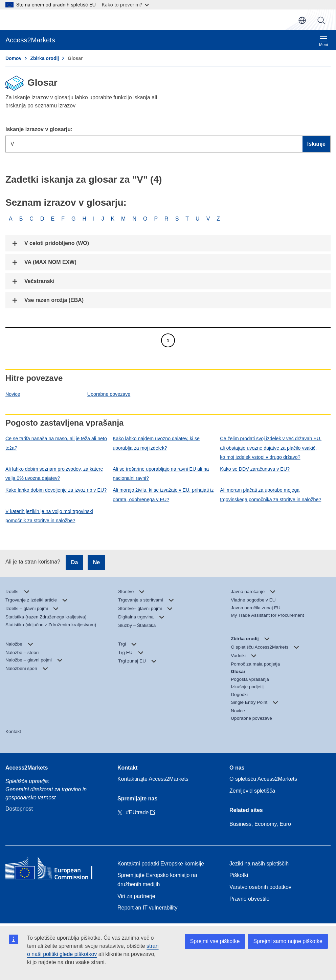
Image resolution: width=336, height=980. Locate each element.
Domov (13, 58)
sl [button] (302, 20)
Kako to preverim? (125, 5)
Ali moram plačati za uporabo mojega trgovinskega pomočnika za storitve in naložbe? (271, 495)
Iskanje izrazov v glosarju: (39, 129)
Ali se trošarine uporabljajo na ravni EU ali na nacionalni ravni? (161, 474)
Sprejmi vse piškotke (215, 941)
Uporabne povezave (109, 394)
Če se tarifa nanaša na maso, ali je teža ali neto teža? (56, 443)
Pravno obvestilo (249, 899)
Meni (323, 41)
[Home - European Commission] (54, 870)
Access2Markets (27, 768)
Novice (13, 394)
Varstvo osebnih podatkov (260, 887)
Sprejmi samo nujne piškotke (288, 941)
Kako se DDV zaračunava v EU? (255, 469)
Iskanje (321, 20)
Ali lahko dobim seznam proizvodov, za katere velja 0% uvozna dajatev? (54, 474)
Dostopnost (19, 809)
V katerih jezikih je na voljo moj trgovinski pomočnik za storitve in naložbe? (49, 516)
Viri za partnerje (136, 896)
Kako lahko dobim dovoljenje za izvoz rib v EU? (56, 490)
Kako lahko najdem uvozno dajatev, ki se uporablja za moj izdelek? (156, 443)
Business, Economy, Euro (260, 824)
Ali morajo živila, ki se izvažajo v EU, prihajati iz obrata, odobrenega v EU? (163, 495)
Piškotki (239, 875)
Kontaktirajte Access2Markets (153, 779)
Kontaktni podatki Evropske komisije (161, 864)
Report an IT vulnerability (148, 908)
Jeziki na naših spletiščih (259, 864)
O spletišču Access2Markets (263, 779)
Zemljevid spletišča (252, 791)
